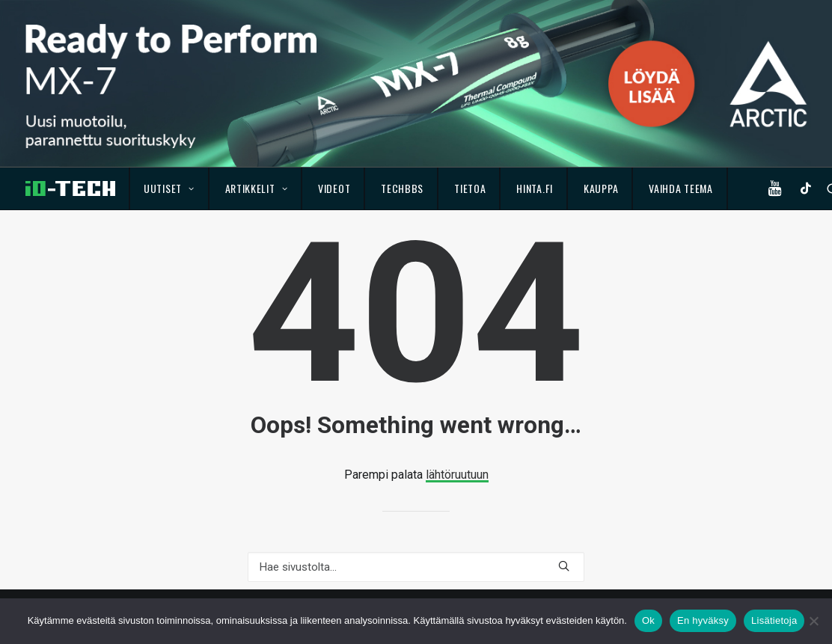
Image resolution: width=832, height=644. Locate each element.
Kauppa (601, 188)
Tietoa (470, 188)
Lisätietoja (774, 620)
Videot (334, 188)
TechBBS (402, 188)
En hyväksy (703, 620)
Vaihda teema (680, 188)
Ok (648, 620)
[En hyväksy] (813, 621)
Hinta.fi (535, 188)
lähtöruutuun (457, 475)
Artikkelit (257, 188)
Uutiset (169, 188)
